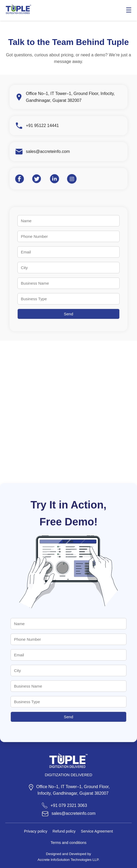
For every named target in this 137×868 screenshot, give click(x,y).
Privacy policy (36, 831)
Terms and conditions (69, 843)
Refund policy (64, 831)
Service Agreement (97, 831)
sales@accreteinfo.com (48, 151)
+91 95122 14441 (42, 126)
